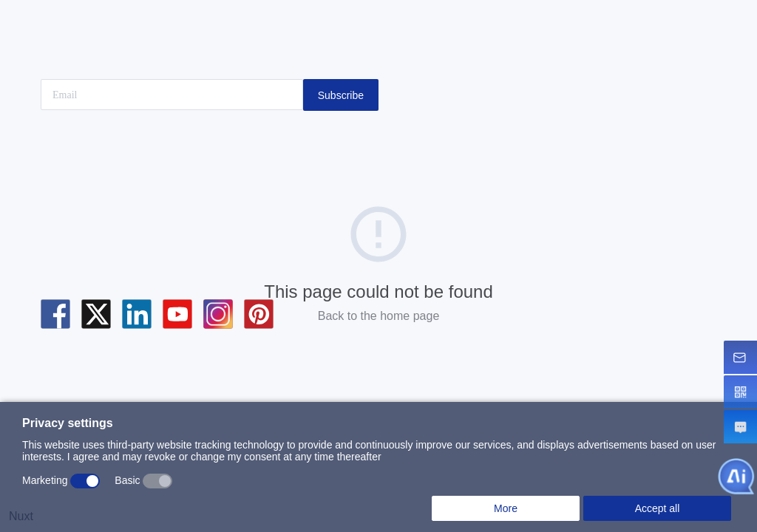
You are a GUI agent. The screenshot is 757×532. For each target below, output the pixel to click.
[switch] (85, 481)
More (506, 508)
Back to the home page (379, 316)
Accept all (658, 508)
